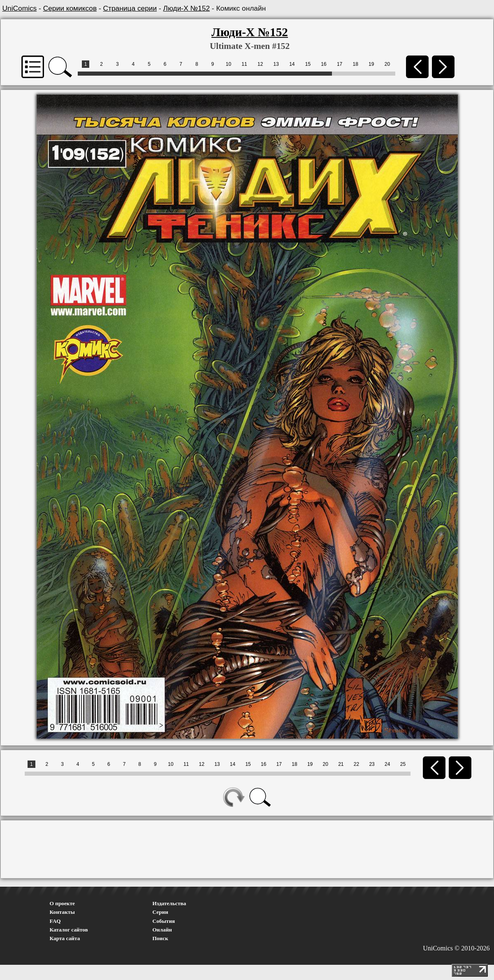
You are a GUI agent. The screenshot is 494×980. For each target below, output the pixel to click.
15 (308, 64)
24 (387, 764)
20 (387, 64)
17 (340, 64)
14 (292, 64)
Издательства (169, 903)
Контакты (62, 912)
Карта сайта (65, 938)
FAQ (55, 921)
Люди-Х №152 (187, 8)
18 (356, 64)
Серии (160, 912)
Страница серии (130, 8)
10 (228, 64)
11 (244, 64)
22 (356, 764)
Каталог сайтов (69, 930)
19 (371, 64)
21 (341, 764)
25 (403, 764)
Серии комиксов (70, 8)
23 (372, 764)
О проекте (63, 903)
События (164, 921)
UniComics (20, 8)
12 (260, 64)
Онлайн (162, 930)
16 (324, 64)
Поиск (160, 938)
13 (276, 64)
